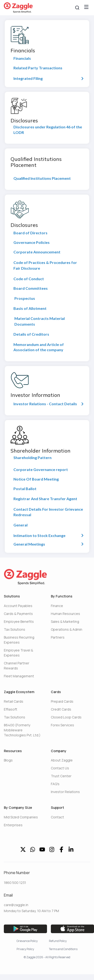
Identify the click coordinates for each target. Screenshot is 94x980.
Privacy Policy (25, 949)
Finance (57, 606)
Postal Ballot (25, 489)
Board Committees (31, 288)
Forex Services (62, 725)
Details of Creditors (31, 334)
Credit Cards (61, 709)
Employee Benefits (19, 621)
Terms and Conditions (63, 949)
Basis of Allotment (30, 308)
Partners (58, 637)
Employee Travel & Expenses (18, 653)
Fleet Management (19, 676)
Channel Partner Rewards (17, 666)
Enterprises (13, 825)
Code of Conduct (29, 279)
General (21, 525)
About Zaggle (62, 760)
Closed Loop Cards (66, 717)
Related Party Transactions (38, 68)
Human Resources (65, 614)
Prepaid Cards (62, 701)
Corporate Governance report (41, 469)
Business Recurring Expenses (19, 640)
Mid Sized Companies (21, 817)
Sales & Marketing (65, 621)
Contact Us (60, 768)
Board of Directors (30, 233)
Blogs (8, 760)
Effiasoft (11, 709)
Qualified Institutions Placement (42, 178)
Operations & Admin (67, 629)
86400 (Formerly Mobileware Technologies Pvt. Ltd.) (22, 730)
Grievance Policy (27, 941)
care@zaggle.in (16, 905)
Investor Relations (65, 792)
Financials (22, 58)
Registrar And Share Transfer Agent (45, 499)
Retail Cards (14, 701)
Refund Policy (58, 941)
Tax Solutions (15, 629)
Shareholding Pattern (32, 457)
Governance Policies (32, 242)
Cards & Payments (18, 614)
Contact (57, 817)
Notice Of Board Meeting (36, 479)
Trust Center (61, 776)
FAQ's (55, 784)
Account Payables (18, 606)
